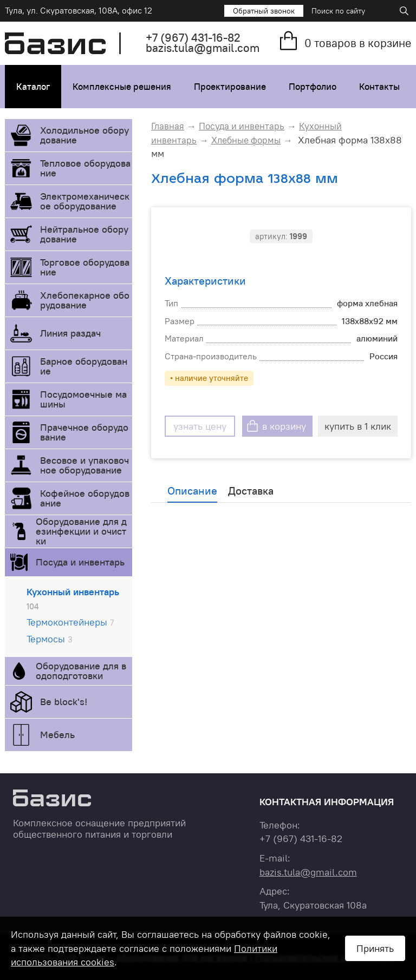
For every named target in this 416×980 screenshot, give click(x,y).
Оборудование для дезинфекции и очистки (81, 531)
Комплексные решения (122, 87)
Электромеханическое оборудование (85, 201)
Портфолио (313, 87)
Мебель (57, 735)
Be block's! (64, 702)
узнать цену (200, 426)
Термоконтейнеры (70, 622)
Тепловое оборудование (85, 168)
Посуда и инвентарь (80, 562)
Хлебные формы (246, 140)
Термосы (50, 639)
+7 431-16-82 (193, 38)
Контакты (379, 87)
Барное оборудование (84, 366)
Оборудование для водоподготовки (81, 671)
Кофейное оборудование (85, 498)
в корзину (284, 426)
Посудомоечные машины (83, 399)
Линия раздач (70, 333)
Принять (375, 948)
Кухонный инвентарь (73, 598)
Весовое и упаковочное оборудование (84, 465)
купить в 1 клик (358, 426)
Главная (168, 126)
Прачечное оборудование (84, 432)
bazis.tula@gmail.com (203, 48)
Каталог (33, 87)
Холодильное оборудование (84, 135)
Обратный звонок (264, 11)
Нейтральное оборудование (84, 234)
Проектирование (230, 87)
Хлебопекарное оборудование (85, 300)
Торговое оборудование (85, 267)
